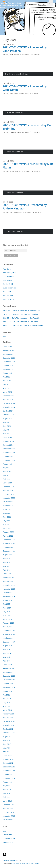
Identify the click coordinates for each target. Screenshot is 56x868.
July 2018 (6, 695)
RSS (6, 3)
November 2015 (9, 816)
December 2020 (9, 585)
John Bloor (7, 292)
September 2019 (9, 642)
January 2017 (8, 763)
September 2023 (9, 460)
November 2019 (9, 634)
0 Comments (36, 55)
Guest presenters (9, 288)
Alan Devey (7, 269)
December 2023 (9, 449)
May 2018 (7, 703)
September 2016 (9, 778)
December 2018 (9, 676)
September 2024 (9, 415)
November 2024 (9, 407)
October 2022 (8, 502)
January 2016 (8, 809)
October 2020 (8, 593)
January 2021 (8, 581)
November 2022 (9, 498)
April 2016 (7, 797)
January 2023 (8, 491)
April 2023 (7, 479)
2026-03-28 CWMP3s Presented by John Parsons (22, 310)
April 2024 (7, 434)
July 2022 (6, 513)
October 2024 (8, 411)
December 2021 (9, 540)
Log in (5, 831)
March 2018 (7, 710)
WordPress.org (8, 842)
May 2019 (7, 657)
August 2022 (8, 509)
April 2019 (7, 661)
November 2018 (9, 680)
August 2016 (8, 782)
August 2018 (8, 691)
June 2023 (7, 472)
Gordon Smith (8, 284)
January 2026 (8, 354)
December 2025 (9, 358)
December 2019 (9, 631)
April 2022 (7, 525)
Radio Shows (25, 55)
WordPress (15, 863)
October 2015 (8, 820)
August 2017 (8, 737)
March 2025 (7, 392)
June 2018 (7, 699)
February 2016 (8, 805)
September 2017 (9, 733)
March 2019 (7, 665)
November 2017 (9, 725)
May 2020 (7, 612)
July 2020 (6, 604)
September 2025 (9, 369)
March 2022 (7, 528)
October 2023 (8, 456)
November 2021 (9, 544)
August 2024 (8, 419)
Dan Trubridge (15, 132)
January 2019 (8, 672)
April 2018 (7, 706)
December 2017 (9, 721)
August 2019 (8, 646)
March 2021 (7, 574)
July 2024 (6, 422)
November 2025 (9, 362)
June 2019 (7, 653)
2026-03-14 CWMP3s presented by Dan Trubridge (22, 318)
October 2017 (8, 729)
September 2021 (9, 551)
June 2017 (7, 744)
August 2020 (8, 600)
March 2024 (7, 438)
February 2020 (8, 623)
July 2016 (6, 786)
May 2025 (7, 384)
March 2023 (7, 483)
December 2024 (9, 403)
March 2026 (7, 347)
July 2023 (6, 468)
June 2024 (7, 426)
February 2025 (8, 396)
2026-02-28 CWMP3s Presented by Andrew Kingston (23, 326)
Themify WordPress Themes (30, 863)
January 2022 (8, 536)
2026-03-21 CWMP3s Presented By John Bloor (21, 314)
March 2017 (7, 756)
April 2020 (7, 615)
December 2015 (9, 812)
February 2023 (8, 487)
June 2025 (7, 381)
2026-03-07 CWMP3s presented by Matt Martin (21, 322)
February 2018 (8, 714)
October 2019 (8, 638)
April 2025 (7, 388)
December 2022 (9, 494)
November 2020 (9, 589)
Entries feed (7, 835)
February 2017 (8, 759)
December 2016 (9, 767)
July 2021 (6, 559)
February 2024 (8, 441)
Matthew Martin (15, 171)
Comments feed (9, 839)
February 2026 (8, 350)
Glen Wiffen (14, 93)
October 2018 (8, 684)
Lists (5, 336)
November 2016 (9, 771)
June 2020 (7, 608)
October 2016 (8, 774)
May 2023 (7, 475)
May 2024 (7, 430)
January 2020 (8, 627)
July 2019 (6, 649)
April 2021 (7, 570)
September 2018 (9, 687)
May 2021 (7, 566)
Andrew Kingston (15, 212)
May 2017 (7, 748)
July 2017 (6, 740)
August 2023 (8, 464)
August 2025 (8, 373)
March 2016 (7, 801)
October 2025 (8, 366)
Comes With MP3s (11, 861)
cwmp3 (5, 55)
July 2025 (6, 377)
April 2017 (7, 752)
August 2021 (8, 555)
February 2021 (8, 578)
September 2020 (9, 596)
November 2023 (9, 453)
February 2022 (8, 532)
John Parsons (14, 55)
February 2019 (8, 668)
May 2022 (7, 521)
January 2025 (8, 400)
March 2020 (7, 619)
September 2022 (9, 506)
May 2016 (7, 793)
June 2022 (7, 517)
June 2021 (7, 562)
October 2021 (8, 547)
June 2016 (7, 790)
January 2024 (8, 445)
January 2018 (8, 718)
